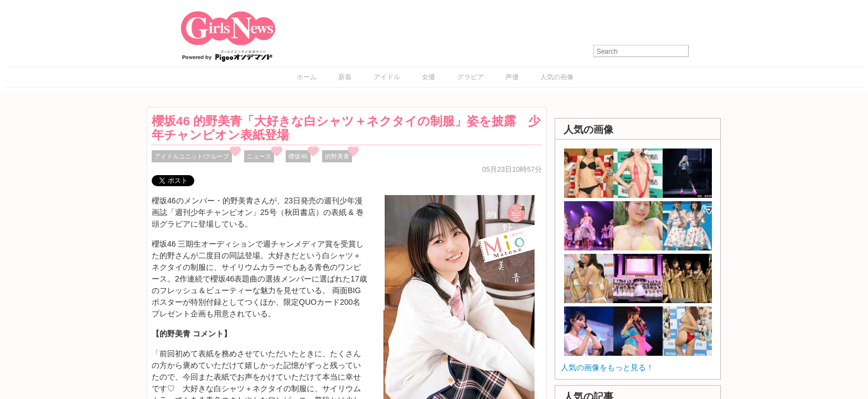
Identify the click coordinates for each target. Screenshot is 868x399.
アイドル (387, 77)
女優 (428, 77)
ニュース (259, 156)
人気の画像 (557, 77)
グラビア (471, 77)
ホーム (307, 77)
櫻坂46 (298, 156)
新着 (345, 77)
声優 (512, 77)
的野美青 (337, 156)
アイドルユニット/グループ (192, 156)
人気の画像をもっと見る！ (607, 367)
